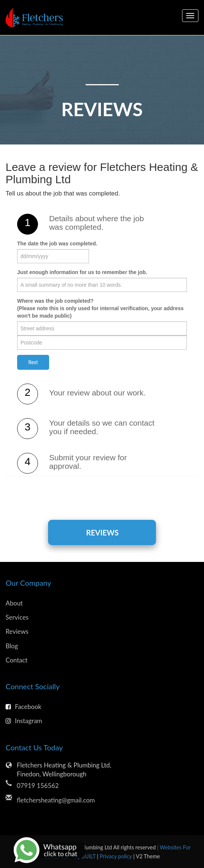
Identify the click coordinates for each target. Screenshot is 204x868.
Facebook (23, 707)
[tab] (102, 224)
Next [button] (33, 362)
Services (17, 617)
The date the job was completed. (57, 244)
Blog (12, 646)
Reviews (102, 532)
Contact (17, 660)
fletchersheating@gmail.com (56, 800)
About (14, 603)
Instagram (24, 721)
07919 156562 (38, 786)
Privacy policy (117, 856)
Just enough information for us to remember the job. (82, 272)
